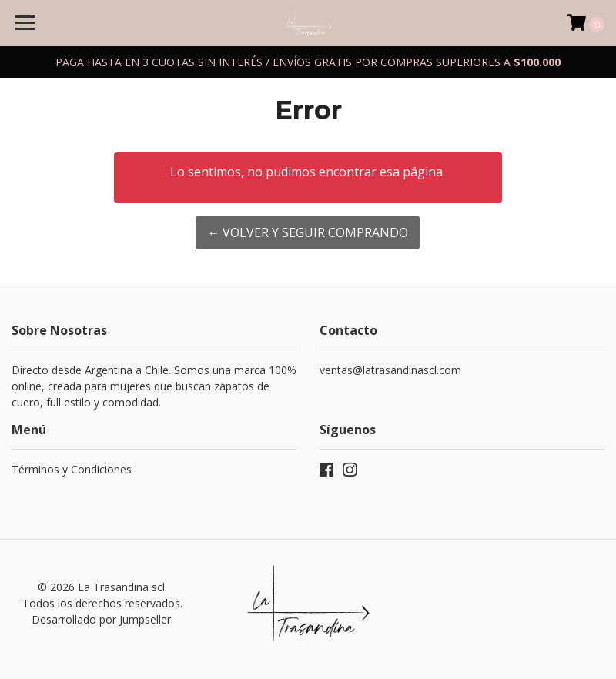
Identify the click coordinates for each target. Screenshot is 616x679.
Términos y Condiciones (72, 469)
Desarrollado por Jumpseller (101, 619)
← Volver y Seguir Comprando (308, 232)
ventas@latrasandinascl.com (390, 370)
